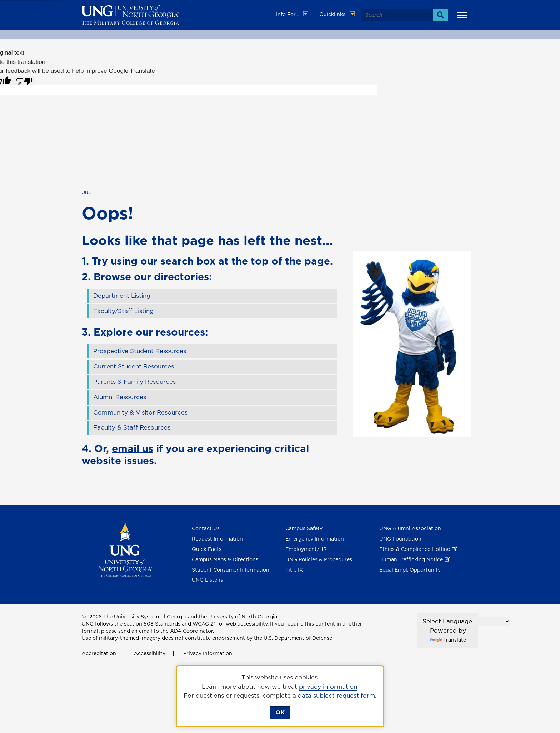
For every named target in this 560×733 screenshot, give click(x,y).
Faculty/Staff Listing (123, 311)
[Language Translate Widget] (466, 621)
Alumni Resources (120, 397)
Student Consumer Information (231, 570)
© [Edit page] (84, 617)
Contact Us (206, 528)
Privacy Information (208, 653)
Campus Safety (304, 528)
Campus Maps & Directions (225, 559)
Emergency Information (315, 539)
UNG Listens (207, 580)
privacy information (328, 687)
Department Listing (122, 296)
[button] (463, 15)
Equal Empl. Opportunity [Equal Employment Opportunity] (410, 570)
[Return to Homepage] (125, 549)
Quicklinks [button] (338, 14)
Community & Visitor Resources (140, 412)
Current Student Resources (134, 366)
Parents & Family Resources (134, 382)
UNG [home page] (87, 192)
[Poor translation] (24, 81)
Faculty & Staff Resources (132, 427)
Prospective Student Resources (140, 351)
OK (280, 712)
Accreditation (99, 653)
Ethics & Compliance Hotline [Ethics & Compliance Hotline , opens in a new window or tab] (415, 549)
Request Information (217, 539)
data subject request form (336, 696)
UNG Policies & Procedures (319, 559)
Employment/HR (306, 549)
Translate (448, 640)
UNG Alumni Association (410, 528)
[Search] (441, 15)
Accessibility (150, 653)
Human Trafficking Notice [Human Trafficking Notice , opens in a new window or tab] (411, 559)
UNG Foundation (400, 539)
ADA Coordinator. (192, 631)
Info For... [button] (293, 14)
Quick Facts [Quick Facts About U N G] (207, 549)
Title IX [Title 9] (294, 570)
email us (132, 448)
